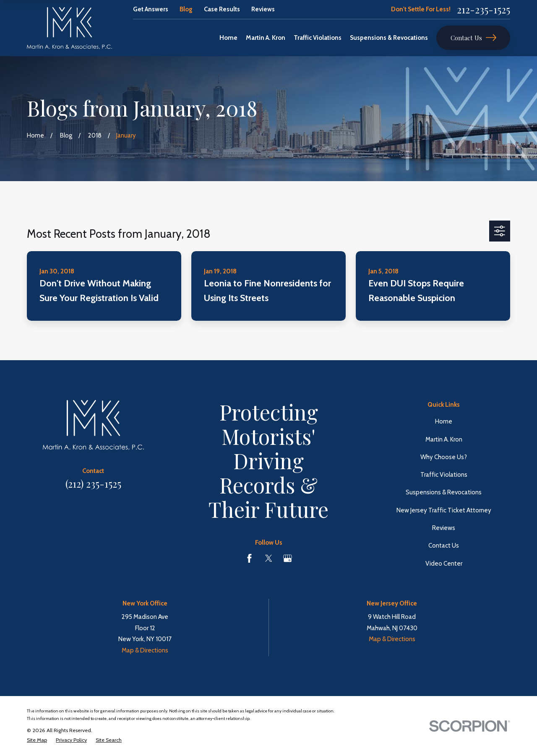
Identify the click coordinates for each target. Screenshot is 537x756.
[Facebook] (249, 558)
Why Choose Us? (444, 457)
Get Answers (151, 9)
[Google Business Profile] (288, 558)
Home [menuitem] (228, 38)
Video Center (444, 564)
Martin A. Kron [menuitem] (266, 38)
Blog (186, 9)
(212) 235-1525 (93, 484)
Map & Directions (145, 650)
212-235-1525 (484, 9)
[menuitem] (37, 740)
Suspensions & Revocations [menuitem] (389, 38)
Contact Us (473, 38)
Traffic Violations (444, 475)
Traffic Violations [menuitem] (318, 38)
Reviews (263, 9)
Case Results (222, 9)
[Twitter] (269, 558)
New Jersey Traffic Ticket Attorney (444, 510)
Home (444, 421)
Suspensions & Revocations (444, 492)
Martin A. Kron (444, 439)
